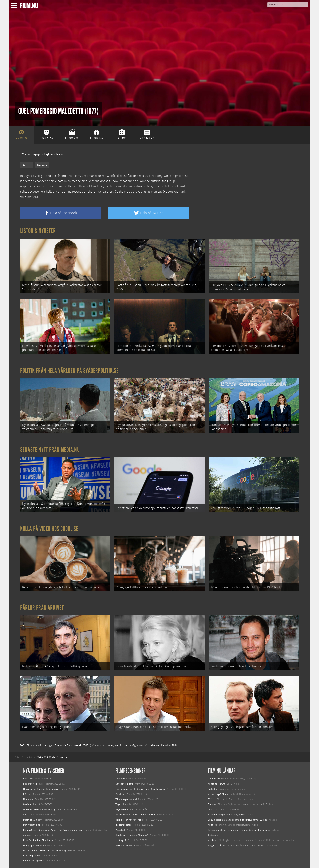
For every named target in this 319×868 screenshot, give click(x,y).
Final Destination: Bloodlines (38, 840)
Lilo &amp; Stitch (32, 856)
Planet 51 (120, 830)
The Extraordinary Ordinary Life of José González (140, 789)
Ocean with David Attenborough (40, 809)
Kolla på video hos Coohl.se (49, 529)
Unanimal (28, 799)
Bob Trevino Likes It (33, 784)
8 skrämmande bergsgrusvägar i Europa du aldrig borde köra (239, 830)
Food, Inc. (120, 794)
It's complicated (123, 825)
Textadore (213, 835)
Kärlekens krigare (124, 784)
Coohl (211, 809)
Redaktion (213, 789)
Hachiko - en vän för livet (128, 820)
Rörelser (27, 794)
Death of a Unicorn (33, 820)
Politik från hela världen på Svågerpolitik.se (69, 371)
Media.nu (213, 840)
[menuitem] (16, 757)
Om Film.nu (214, 779)
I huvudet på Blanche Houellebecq (41, 789)
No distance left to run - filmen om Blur (135, 815)
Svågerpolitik (215, 845)
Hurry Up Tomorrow (33, 845)
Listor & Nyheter (38, 231)
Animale (27, 835)
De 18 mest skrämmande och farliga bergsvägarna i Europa (238, 820)
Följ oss (212, 799)
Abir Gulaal (29, 815)
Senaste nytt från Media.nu (50, 450)
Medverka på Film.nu (218, 794)
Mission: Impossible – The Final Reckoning (45, 850)
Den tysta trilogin (32, 825)
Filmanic (212, 804)
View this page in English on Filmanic (43, 154)
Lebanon (120, 779)
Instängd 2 (121, 840)
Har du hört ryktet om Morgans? (132, 835)
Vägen (118, 804)
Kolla (210, 825)
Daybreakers (122, 809)
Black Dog (28, 779)
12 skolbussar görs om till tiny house (226, 815)
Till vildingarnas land (126, 799)
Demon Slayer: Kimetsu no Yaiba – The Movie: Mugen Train (53, 830)
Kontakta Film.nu (217, 784)
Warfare (27, 804)
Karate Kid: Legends (33, 861)
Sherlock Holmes (124, 845)
